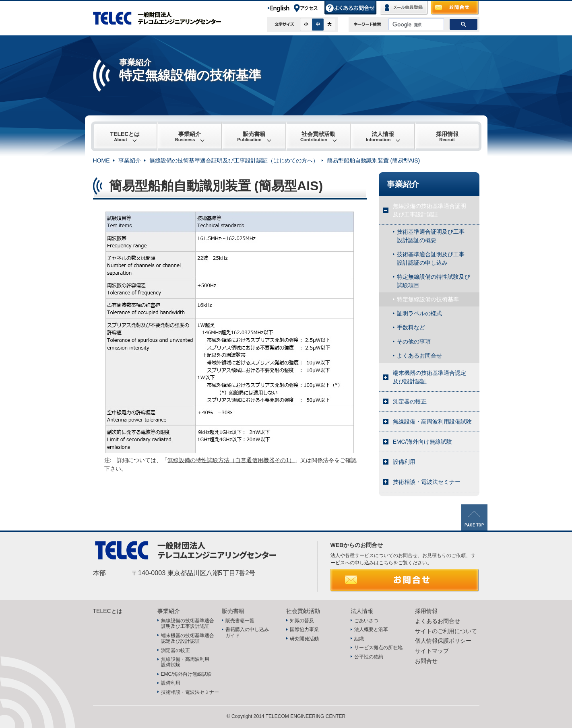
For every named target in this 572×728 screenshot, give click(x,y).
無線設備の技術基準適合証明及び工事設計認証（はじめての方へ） (234, 160)
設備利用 (404, 462)
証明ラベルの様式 (419, 313)
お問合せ (455, 8)
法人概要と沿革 (371, 629)
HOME (101, 160)
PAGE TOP (474, 517)
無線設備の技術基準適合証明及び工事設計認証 (430, 210)
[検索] (415, 25)
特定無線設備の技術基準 (428, 299)
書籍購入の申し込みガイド (247, 632)
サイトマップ (432, 651)
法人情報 (380, 136)
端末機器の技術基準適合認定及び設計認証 (430, 377)
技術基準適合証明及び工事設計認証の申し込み (431, 258)
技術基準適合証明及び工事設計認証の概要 (431, 236)
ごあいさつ (366, 621)
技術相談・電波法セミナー (427, 482)
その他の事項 (414, 341)
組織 (359, 639)
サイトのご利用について (446, 631)
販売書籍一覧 (240, 621)
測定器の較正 (410, 401)
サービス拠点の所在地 (378, 648)
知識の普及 (302, 621)
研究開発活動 (304, 639)
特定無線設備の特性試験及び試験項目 (434, 281)
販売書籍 (251, 136)
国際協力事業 (304, 629)
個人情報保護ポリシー (443, 641)
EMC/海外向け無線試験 (422, 442)
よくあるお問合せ (351, 8)
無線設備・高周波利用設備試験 (432, 422)
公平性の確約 (369, 657)
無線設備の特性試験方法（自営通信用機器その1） (231, 460)
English (280, 8)
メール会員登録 (404, 8)
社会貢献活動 (318, 136)
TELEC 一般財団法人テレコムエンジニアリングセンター (161, 18)
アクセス (309, 8)
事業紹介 (188, 136)
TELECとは (125, 136)
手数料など (411, 327)
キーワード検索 (368, 24)
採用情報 (447, 136)
